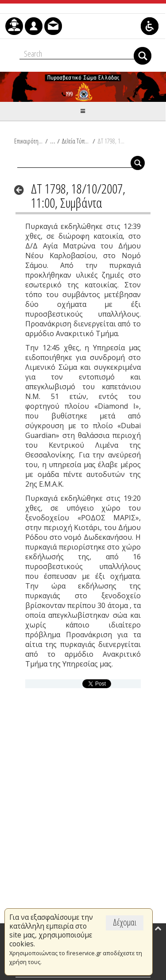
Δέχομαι (125, 922)
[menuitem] (14, 26)
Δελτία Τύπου (76, 141)
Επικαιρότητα (29, 141)
